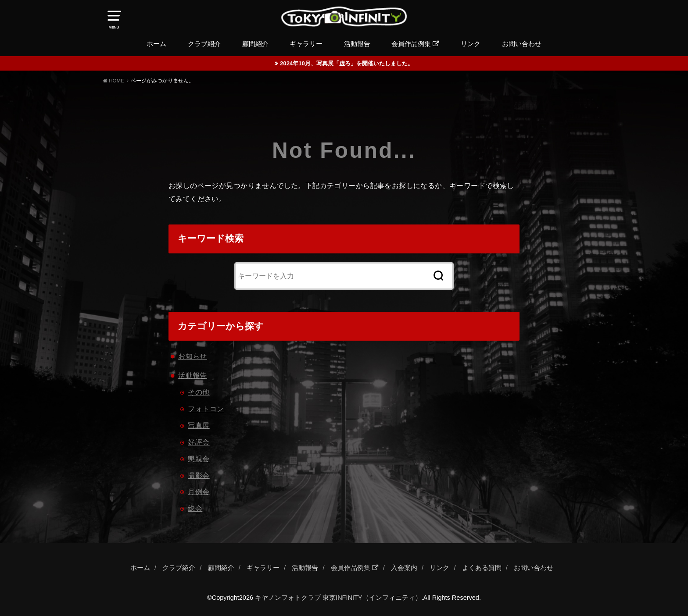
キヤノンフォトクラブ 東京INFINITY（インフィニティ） (338, 598)
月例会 (199, 491)
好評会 (199, 442)
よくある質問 (482, 568)
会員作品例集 (415, 44)
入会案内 (404, 568)
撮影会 (199, 475)
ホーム (156, 44)
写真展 (199, 425)
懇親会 (199, 459)
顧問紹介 (255, 44)
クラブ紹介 (204, 44)
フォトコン (206, 409)
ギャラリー (306, 44)
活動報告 (357, 44)
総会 (195, 508)
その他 (199, 392)
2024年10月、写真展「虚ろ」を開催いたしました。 (347, 63)
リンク (471, 44)
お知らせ (193, 356)
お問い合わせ (522, 44)
